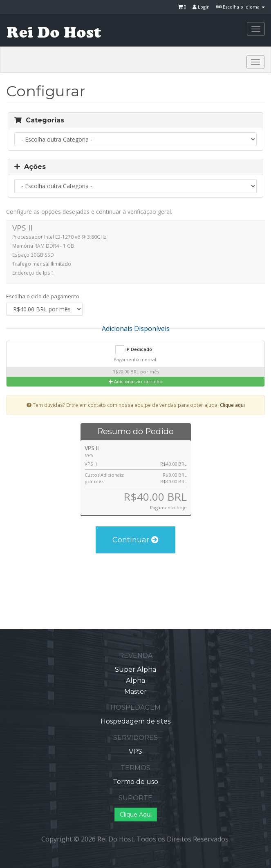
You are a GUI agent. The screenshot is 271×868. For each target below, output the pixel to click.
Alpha (135, 680)
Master (135, 692)
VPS (135, 751)
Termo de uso (135, 782)
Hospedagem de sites (135, 721)
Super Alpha (135, 669)
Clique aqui (232, 405)
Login (201, 7)
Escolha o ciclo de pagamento (43, 296)
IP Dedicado (134, 350)
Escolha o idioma (240, 7)
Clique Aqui (136, 815)
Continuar (135, 540)
